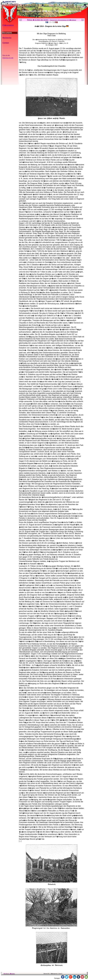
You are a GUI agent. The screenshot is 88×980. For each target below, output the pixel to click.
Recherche (7, 38)
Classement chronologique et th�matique (63, 20)
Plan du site (6, 55)
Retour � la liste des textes (38, 20)
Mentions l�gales (9, 974)
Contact (6, 43)
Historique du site (8, 58)
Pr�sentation (8, 25)
